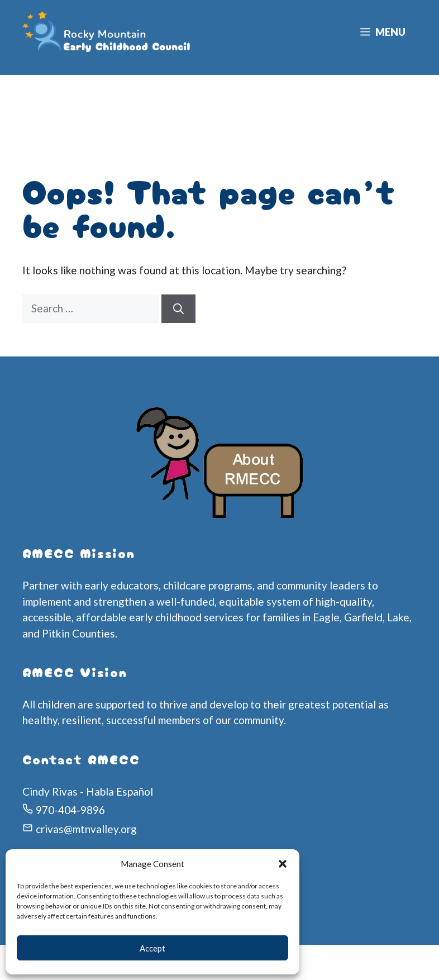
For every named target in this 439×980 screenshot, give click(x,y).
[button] (283, 864)
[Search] (178, 309)
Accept (152, 948)
